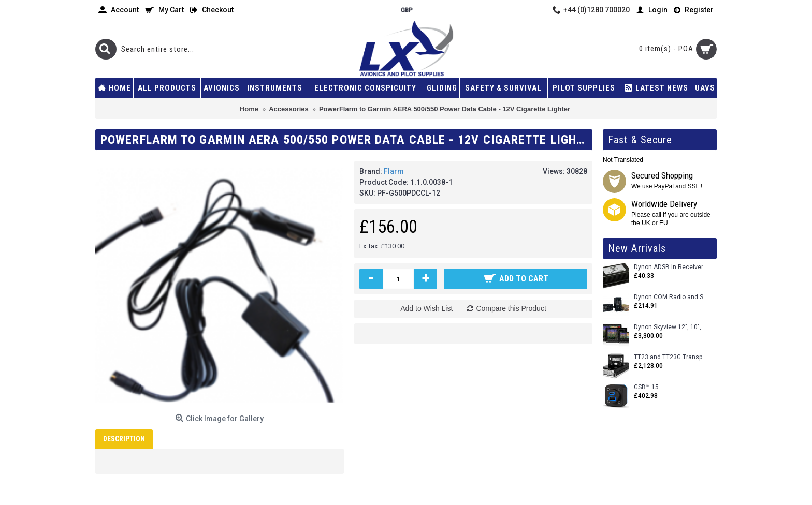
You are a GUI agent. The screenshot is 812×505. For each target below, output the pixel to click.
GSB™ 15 (646, 387)
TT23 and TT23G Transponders (671, 357)
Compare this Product (511, 308)
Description (124, 439)
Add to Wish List (426, 308)
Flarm (394, 171)
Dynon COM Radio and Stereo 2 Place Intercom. (671, 297)
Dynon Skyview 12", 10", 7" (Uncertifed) (671, 327)
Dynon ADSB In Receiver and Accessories (671, 267)
